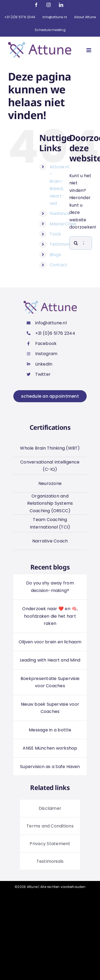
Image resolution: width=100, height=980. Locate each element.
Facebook (46, 343)
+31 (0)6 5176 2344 (55, 333)
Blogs (55, 255)
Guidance (60, 213)
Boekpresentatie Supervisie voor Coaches (50, 682)
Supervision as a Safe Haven (50, 767)
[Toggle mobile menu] (89, 50)
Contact (59, 265)
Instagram (46, 354)
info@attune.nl (51, 323)
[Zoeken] (76, 243)
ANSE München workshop (50, 748)
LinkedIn (44, 364)
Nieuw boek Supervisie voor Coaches (50, 708)
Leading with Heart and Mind (50, 660)
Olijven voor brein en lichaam (50, 642)
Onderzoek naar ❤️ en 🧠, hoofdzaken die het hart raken (50, 616)
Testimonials (63, 244)
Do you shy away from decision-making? (50, 587)
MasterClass (63, 224)
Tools (55, 234)
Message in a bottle (50, 730)
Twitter (43, 374)
